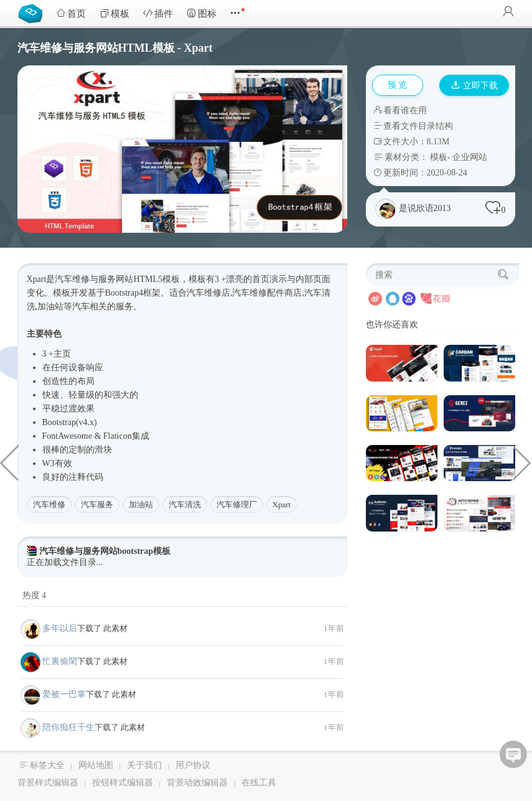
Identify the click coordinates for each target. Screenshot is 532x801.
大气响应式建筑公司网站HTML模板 (9, 462)
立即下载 (475, 86)
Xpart (282, 504)
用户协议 (193, 765)
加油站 (141, 504)
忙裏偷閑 (60, 661)
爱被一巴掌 (64, 694)
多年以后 (60, 628)
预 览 (398, 85)
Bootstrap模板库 (33, 12)
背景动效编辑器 (197, 783)
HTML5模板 (156, 279)
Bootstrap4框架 (133, 293)
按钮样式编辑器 (123, 783)
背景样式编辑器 (48, 783)
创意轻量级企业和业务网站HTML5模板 (523, 462)
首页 (71, 13)
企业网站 (470, 157)
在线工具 (259, 783)
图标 (202, 13)
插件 (158, 13)
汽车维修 (49, 504)
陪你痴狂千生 (68, 727)
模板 (114, 13)
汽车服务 (97, 504)
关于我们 (144, 765)
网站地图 (96, 765)
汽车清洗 (185, 504)
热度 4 (35, 595)
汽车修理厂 (237, 504)
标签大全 (47, 765)
